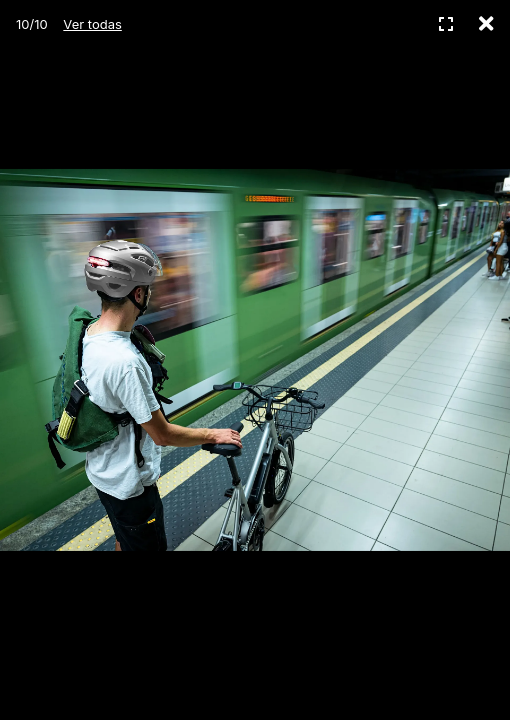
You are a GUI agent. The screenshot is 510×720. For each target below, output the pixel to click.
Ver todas (92, 24)
